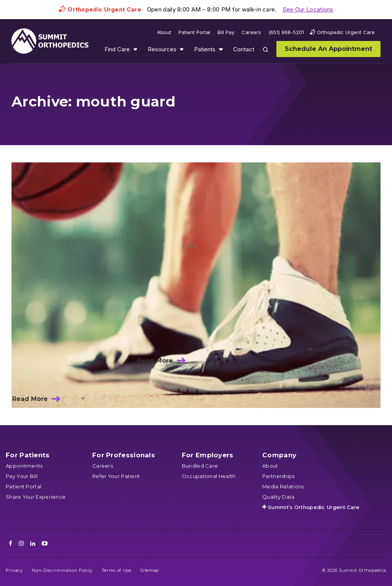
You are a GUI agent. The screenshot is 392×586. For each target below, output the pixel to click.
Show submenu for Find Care (135, 49)
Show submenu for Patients (221, 49)
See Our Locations (308, 9)
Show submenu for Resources (181, 49)
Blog (192, 246)
